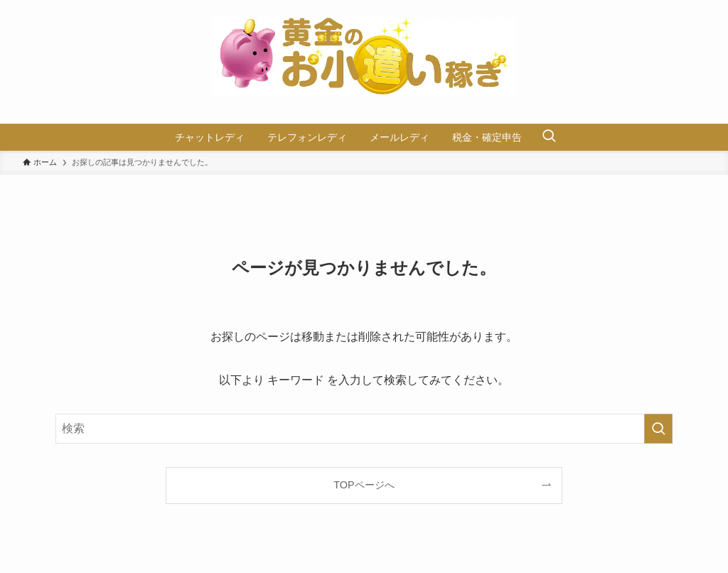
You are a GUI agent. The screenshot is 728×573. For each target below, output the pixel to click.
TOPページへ (364, 485)
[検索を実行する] (658, 429)
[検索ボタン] (549, 137)
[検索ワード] (364, 429)
